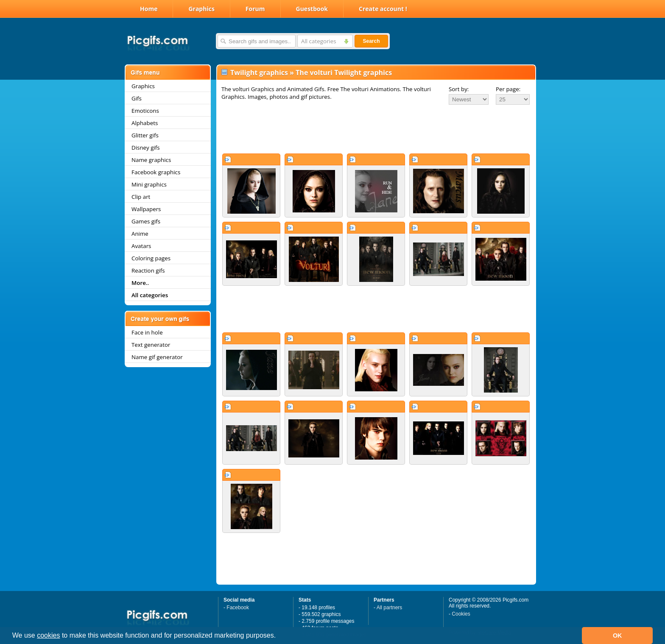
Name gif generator (157, 357)
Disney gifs (146, 148)
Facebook (238, 608)
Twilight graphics (259, 72)
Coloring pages (151, 258)
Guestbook (312, 9)
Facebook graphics (156, 172)
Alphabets (145, 123)
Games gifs (146, 221)
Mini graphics (149, 184)
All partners (390, 608)
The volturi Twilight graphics (344, 72)
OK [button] (617, 636)
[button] (279, 636)
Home (149, 9)
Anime (140, 234)
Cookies (461, 614)
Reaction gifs (148, 270)
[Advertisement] (376, 129)
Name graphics (151, 160)
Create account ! (383, 9)
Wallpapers (146, 209)
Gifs (137, 98)
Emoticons (145, 111)
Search (371, 41)
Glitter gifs (145, 135)
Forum (255, 9)
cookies (48, 635)
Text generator (151, 345)
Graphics (201, 9)
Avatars (141, 246)
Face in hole (147, 332)
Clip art (141, 197)
